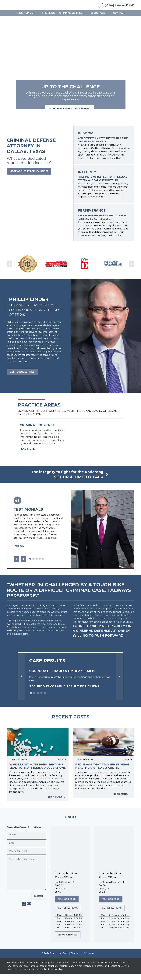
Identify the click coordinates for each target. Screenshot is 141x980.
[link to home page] (27, 8)
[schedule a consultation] (70, 480)
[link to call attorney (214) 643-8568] (116, 8)
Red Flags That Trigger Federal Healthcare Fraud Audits (102, 772)
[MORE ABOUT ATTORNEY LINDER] (29, 177)
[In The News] (47, 19)
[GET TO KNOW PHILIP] (22, 378)
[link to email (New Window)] (29, 910)
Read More (57, 803)
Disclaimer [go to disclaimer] (89, 959)
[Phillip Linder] (25, 19)
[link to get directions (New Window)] (70, 893)
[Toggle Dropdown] (85, 19)
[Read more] (43, 443)
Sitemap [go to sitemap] (75, 959)
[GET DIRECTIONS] (68, 914)
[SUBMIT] (39, 902)
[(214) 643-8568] (67, 905)
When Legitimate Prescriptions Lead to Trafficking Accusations (38, 772)
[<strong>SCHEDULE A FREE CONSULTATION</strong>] (69, 115)
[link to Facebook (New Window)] (24, 910)
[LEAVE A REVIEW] (68, 941)
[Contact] (119, 19)
